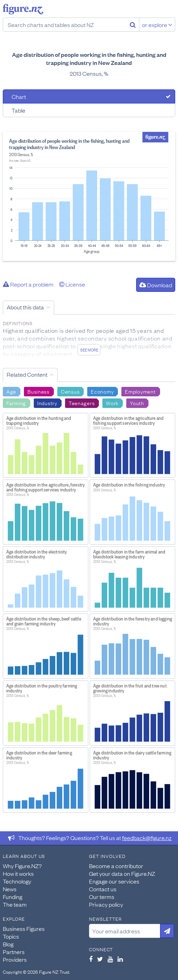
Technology (17, 881)
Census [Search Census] (70, 391)
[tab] (89, 96)
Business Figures (24, 928)
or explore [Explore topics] (157, 25)
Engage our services (114, 881)
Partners (14, 952)
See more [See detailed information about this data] (89, 350)
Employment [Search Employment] (140, 391)
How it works (18, 873)
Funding (12, 897)
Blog (8, 944)
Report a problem (28, 284)
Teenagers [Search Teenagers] (82, 403)
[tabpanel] (89, 196)
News (10, 889)
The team (15, 904)
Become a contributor (116, 866)
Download (156, 285)
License (72, 284)
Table (18, 110)
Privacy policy (106, 904)
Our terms (102, 897)
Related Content (27, 374)
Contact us (103, 889)
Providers (15, 959)
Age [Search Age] (11, 391)
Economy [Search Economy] (102, 391)
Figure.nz (23, 9)
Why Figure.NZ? (22, 866)
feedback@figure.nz (147, 838)
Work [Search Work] (112, 403)
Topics (11, 936)
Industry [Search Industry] (47, 403)
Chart (19, 96)
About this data (25, 307)
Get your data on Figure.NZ (122, 873)
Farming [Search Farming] (16, 403)
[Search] (133, 25)
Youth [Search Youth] (137, 403)
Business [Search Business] (39, 391)
